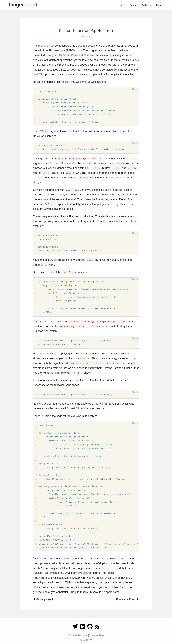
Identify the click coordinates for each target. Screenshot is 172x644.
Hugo (85, 635)
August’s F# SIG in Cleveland (66, 55)
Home (122, 5)
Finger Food (23, 5)
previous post (46, 46)
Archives (146, 5)
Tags (158, 5)
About (133, 5)
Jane (101, 635)
